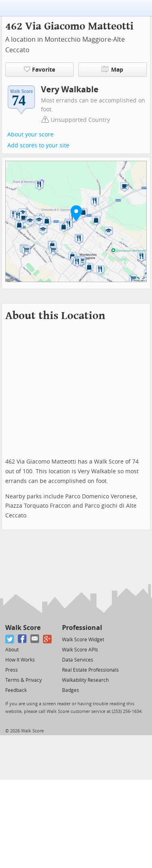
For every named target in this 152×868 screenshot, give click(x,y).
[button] (76, 213)
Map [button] (112, 70)
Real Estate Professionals (90, 670)
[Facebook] (22, 639)
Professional (82, 628)
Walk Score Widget (83, 640)
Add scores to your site (38, 146)
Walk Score (23, 628)
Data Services (78, 660)
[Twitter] (10, 639)
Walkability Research (85, 680)
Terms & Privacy (24, 680)
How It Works (20, 660)
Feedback (16, 690)
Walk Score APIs (80, 650)
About (12, 650)
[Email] (35, 639)
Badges (71, 690)
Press (12, 670)
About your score (30, 135)
